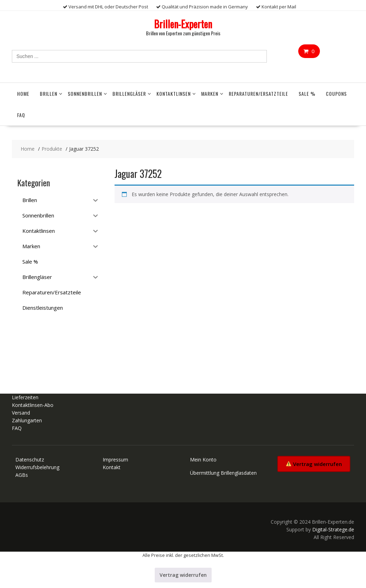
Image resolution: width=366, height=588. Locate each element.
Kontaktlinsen (174, 94)
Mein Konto (203, 460)
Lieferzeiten (25, 397)
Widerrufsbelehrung (37, 467)
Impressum (115, 460)
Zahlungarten (27, 420)
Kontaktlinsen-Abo (33, 405)
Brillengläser (129, 94)
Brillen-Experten (183, 24)
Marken (210, 94)
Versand (21, 413)
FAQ (21, 115)
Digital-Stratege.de (333, 529)
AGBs (22, 475)
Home (23, 94)
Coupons (336, 94)
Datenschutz (30, 460)
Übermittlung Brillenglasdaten (223, 473)
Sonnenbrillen (85, 94)
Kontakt (112, 467)
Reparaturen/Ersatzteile (258, 94)
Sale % (307, 94)
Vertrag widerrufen (314, 464)
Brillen (49, 94)
